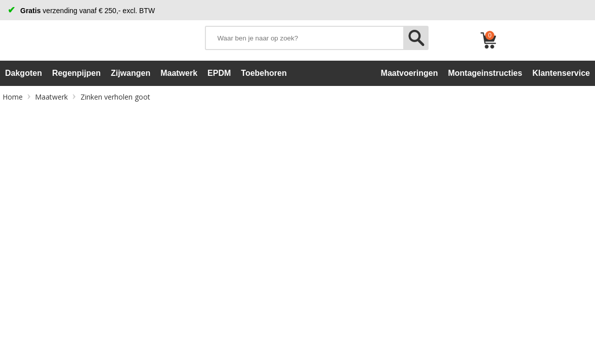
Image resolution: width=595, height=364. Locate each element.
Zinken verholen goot (115, 97)
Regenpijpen (76, 73)
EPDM (219, 73)
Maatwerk (179, 73)
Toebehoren (264, 73)
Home (13, 97)
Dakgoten (24, 73)
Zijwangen (131, 73)
